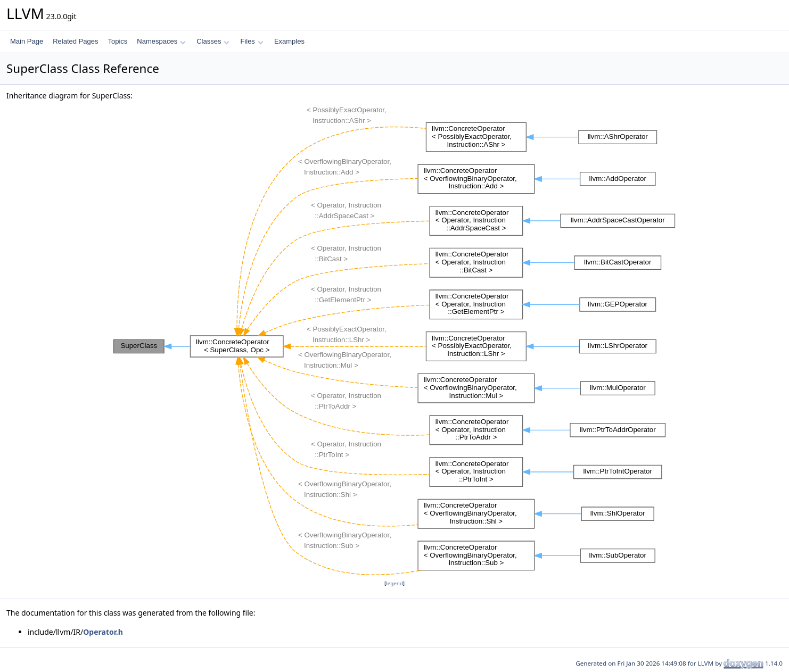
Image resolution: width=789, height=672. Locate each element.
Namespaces (161, 41)
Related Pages (75, 41)
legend (394, 583)
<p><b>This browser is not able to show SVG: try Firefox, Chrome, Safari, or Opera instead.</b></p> (394, 340)
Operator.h (103, 632)
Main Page (27, 41)
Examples (289, 41)
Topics (117, 41)
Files (252, 41)
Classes (213, 41)
